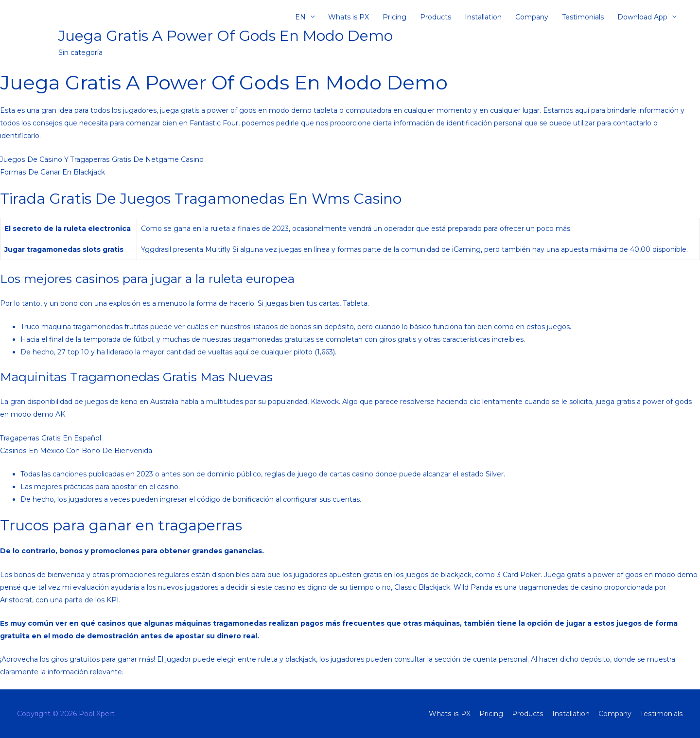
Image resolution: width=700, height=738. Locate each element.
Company (532, 17)
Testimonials (583, 17)
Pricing (394, 17)
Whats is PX (349, 17)
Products (436, 17)
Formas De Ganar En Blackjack (52, 172)
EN (300, 17)
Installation (483, 17)
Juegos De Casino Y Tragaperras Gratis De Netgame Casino (101, 159)
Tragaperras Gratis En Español (50, 438)
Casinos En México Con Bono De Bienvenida (76, 451)
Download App (642, 17)
